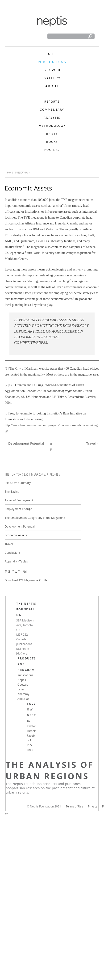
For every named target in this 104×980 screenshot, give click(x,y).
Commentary (52, 110)
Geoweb (52, 70)
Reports (52, 101)
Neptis (30, 604)
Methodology (52, 126)
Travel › (92, 443)
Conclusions (13, 553)
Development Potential (20, 526)
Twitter (31, 726)
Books (52, 142)
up (51, 446)
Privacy (93, 806)
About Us (23, 699)
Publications (52, 62)
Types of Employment (19, 500)
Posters (52, 150)
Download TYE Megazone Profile (26, 580)
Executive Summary (18, 483)
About (52, 86)
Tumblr (31, 731)
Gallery (52, 78)
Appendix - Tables (16, 561)
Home (10, 173)
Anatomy (23, 694)
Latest (52, 54)
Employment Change (18, 509)
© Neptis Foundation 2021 (44, 806)
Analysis (52, 118)
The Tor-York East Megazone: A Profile (32, 474)
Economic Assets (16, 535)
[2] (7, 385)
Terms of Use (75, 806)
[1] (7, 369)
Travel (9, 544)
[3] (7, 413)
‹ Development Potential (25, 443)
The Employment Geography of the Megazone (35, 518)
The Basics (12, 491)
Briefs (52, 134)
